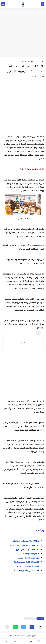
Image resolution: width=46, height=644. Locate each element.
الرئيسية (40, 61)
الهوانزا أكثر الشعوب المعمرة (28, 566)
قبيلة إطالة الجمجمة (31, 554)
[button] (32, 627)
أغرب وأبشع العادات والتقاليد (28, 558)
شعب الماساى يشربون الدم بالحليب (26, 570)
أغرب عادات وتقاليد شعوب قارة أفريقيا (25, 545)
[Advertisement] (23, 33)
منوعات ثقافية (27, 61)
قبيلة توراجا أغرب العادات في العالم (26, 541)
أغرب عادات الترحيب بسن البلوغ (28, 549)
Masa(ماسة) (15, 636)
